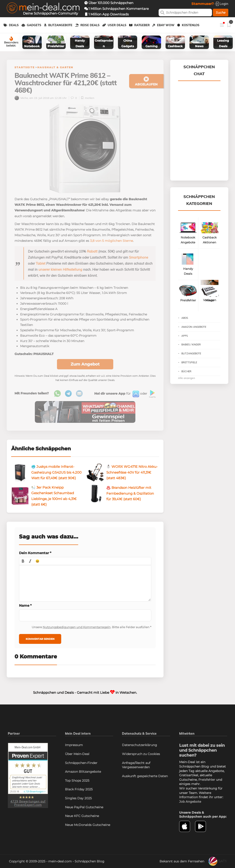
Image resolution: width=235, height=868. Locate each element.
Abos (185, 318)
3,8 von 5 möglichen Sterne (111, 241)
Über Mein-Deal (77, 754)
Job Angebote (190, 802)
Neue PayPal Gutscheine (84, 807)
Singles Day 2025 (78, 798)
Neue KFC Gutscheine (82, 816)
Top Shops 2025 (77, 781)
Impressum (74, 745)
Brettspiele (189, 362)
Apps (185, 336)
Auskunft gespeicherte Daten (145, 776)
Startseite (25, 67)
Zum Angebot (85, 364)
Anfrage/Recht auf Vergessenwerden (136, 765)
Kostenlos (191, 25)
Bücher (186, 371)
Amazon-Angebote (194, 327)
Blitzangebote (60, 25)
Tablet (41, 263)
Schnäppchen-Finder (81, 763)
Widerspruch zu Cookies (141, 754)
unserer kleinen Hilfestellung (60, 269)
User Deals (117, 25)
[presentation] (23, 561)
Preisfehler (207, 780)
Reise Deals (90, 25)
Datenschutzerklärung (140, 745)
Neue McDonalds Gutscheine (88, 825)
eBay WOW (166, 25)
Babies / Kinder (191, 345)
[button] (23, 561)
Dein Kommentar (35, 553)
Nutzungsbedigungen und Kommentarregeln (77, 627)
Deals (14, 25)
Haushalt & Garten (55, 67)
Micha (21, 98)
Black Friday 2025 (79, 789)
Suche (221, 13)
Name (25, 605)
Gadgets (34, 25)
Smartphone (138, 257)
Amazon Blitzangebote (83, 772)
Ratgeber (142, 25)
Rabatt (92, 251)
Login (221, 4)
